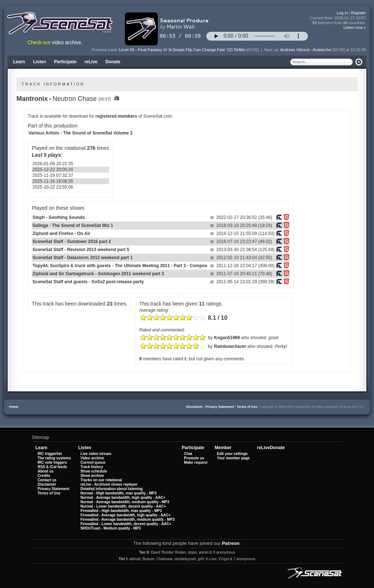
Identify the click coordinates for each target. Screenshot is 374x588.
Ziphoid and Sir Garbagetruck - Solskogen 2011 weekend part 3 (98, 274)
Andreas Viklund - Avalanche (306, 50)
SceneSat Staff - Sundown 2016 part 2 (72, 242)
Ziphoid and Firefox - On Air (61, 234)
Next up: (272, 50)
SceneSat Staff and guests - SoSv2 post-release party (88, 282)
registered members (116, 116)
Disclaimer (195, 407)
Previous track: (105, 50)
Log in (342, 13)
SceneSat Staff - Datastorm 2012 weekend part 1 (83, 258)
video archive (67, 43)
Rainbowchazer (230, 346)
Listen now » (355, 27)
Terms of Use (247, 407)
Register (358, 13)
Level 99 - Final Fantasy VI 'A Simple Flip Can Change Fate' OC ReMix (182, 50)
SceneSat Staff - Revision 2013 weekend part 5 (81, 250)
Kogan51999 (227, 338)
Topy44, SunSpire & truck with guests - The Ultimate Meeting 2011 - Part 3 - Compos (120, 266)
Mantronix (32, 99)
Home (14, 407)
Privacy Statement (220, 407)
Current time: (338, 18)
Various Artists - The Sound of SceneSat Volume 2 (81, 133)
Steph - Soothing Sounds (59, 217)
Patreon (230, 543)
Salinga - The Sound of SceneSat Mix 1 (73, 225)
